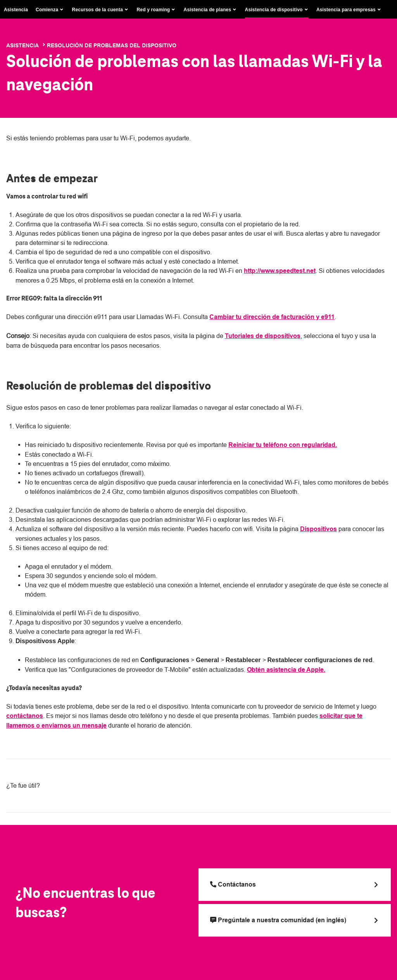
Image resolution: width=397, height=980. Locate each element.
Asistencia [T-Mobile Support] (22, 45)
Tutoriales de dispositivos (263, 336)
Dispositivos (318, 529)
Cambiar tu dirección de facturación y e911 (272, 317)
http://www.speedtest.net (280, 271)
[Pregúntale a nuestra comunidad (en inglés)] (295, 920)
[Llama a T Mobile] (295, 885)
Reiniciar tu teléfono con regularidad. (283, 445)
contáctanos (25, 716)
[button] (50, 10)
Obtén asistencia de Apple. (286, 670)
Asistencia (16, 10)
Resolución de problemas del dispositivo (112, 45)
